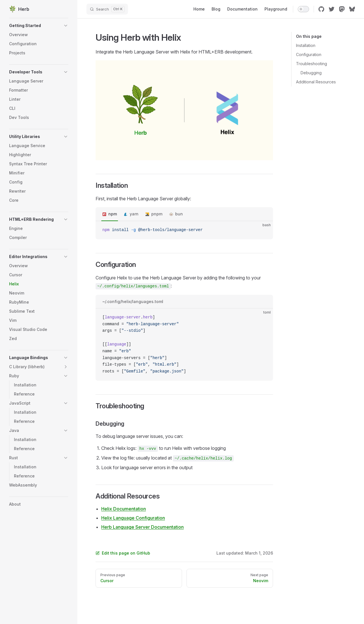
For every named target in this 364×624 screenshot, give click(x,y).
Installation (306, 45)
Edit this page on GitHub (123, 553)
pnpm (157, 214)
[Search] (107, 9)
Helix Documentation (124, 509)
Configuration (309, 54)
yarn (134, 214)
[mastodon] (342, 9)
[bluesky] (352, 9)
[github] (321, 9)
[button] (39, 26)
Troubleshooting (312, 64)
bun (179, 214)
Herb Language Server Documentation (142, 527)
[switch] (303, 9)
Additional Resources (316, 82)
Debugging (311, 73)
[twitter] (332, 9)
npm (113, 214)
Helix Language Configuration (133, 518)
